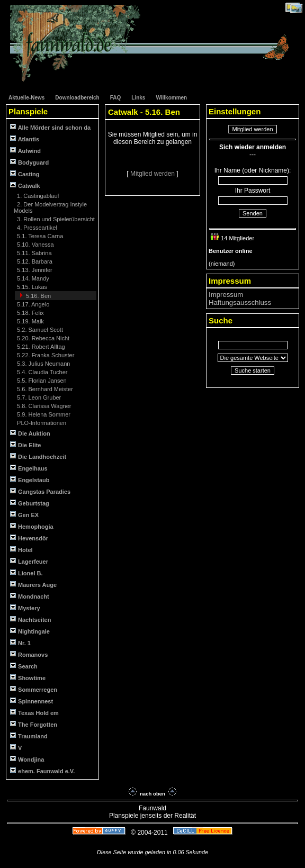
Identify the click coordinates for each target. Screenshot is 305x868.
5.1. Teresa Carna (39, 236)
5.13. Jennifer (34, 270)
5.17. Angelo (32, 304)
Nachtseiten (30, 620)
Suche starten (253, 370)
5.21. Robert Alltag (40, 347)
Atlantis (25, 139)
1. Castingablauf (37, 196)
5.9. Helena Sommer (43, 414)
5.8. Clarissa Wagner (43, 406)
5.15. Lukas (31, 287)
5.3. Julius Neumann (43, 364)
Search (24, 666)
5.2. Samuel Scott (39, 330)
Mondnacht (30, 596)
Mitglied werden (153, 174)
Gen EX (24, 515)
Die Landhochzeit (38, 456)
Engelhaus (29, 468)
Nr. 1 (20, 643)
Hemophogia (32, 526)
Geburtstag (30, 503)
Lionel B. (26, 573)
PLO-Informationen (41, 423)
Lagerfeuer (29, 561)
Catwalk (25, 186)
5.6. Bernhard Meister (44, 389)
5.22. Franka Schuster (45, 355)
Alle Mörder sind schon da (50, 127)
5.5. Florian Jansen (41, 381)
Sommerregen (34, 689)
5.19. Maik (30, 321)
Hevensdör (29, 538)
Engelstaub (30, 480)
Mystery (25, 608)
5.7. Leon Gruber (38, 397)
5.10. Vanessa (35, 245)
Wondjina (27, 759)
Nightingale (30, 631)
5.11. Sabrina (34, 253)
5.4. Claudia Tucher (41, 372)
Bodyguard (29, 162)
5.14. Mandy (32, 278)
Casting (25, 174)
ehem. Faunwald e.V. (42, 771)
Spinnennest (32, 701)
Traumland (29, 736)
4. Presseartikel (36, 228)
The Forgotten (34, 724)
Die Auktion (30, 433)
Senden (253, 213)
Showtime (28, 678)
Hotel (21, 550)
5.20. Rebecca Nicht (42, 338)
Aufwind (25, 151)
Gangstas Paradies (40, 491)
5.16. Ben (38, 296)
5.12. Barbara (34, 261)
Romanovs (29, 654)
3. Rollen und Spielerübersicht (55, 219)
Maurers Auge (33, 585)
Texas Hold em (34, 713)
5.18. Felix (30, 313)
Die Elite (25, 445)
